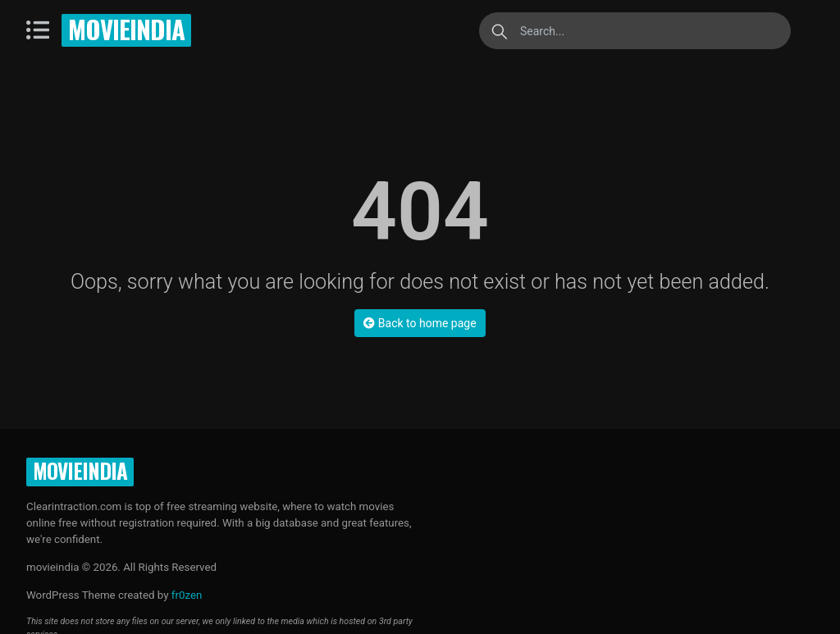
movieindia (126, 29)
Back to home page (420, 323)
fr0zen (187, 595)
